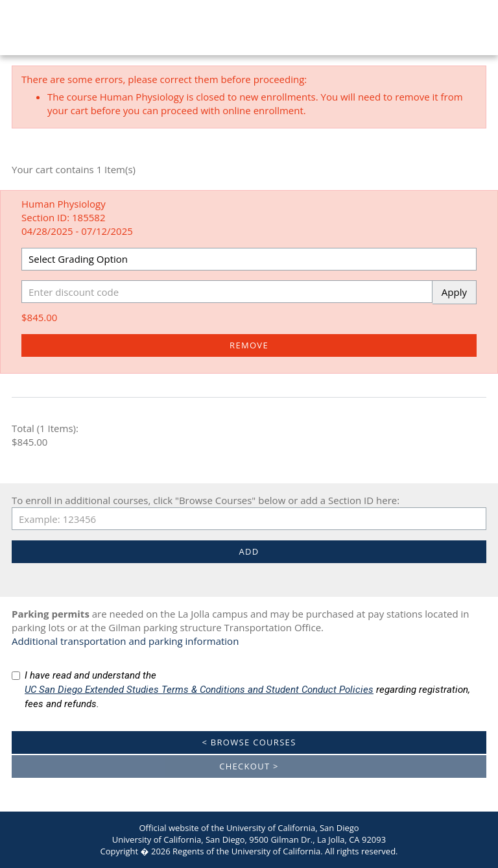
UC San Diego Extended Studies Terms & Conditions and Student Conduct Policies (199, 690)
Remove (249, 345)
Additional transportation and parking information (125, 641)
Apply (454, 292)
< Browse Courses (249, 742)
